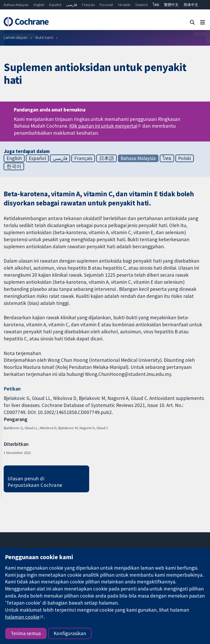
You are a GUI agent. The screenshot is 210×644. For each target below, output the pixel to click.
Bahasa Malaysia (16, 5)
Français (88, 5)
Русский (106, 5)
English (39, 5)
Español (55, 5)
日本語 (107, 158)
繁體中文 (171, 5)
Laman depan (15, 37)
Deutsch (142, 5)
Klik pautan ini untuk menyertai (103, 126)
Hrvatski (124, 5)
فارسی (72, 5)
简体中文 (191, 5)
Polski (185, 158)
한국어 (14, 166)
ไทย (156, 5)
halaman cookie (22, 617)
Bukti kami (44, 37)
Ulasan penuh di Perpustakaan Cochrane (35, 482)
